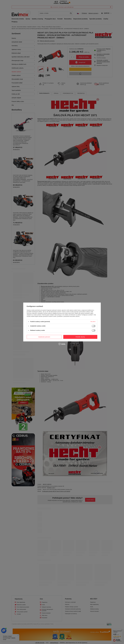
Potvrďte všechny (80, 337)
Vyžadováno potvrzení (44, 337)
